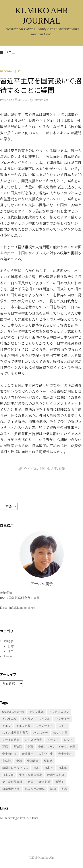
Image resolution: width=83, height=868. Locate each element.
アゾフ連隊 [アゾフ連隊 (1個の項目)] (36, 712)
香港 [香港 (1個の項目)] (64, 789)
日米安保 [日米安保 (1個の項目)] (8, 775)
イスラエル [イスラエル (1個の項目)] (9, 719)
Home (8, 656)
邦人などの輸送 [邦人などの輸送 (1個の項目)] (35, 789)
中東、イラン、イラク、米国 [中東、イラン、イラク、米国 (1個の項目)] (57, 747)
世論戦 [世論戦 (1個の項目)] (18, 747)
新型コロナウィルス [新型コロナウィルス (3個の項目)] (15, 768)
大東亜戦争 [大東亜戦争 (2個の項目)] (65, 754)
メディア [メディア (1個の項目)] (53, 740)
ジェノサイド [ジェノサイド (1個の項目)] (44, 726)
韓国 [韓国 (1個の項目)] (53, 789)
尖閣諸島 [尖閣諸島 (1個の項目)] (33, 761)
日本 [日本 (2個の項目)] (36, 768)
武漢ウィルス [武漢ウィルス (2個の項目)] (56, 775)
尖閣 (42, 469)
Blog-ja (6, 71)
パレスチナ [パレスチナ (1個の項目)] (41, 733)
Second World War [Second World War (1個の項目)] (13, 712)
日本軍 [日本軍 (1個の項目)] (63, 768)
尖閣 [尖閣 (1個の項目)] (19, 761)
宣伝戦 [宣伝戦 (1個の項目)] (7, 761)
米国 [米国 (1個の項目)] (31, 782)
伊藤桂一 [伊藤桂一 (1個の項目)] (28, 754)
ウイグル (31, 469)
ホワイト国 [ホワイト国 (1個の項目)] (60, 733)
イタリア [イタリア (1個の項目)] (28, 719)
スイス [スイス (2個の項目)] (63, 726)
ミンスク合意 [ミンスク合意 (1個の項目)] (33, 740)
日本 (18, 71)
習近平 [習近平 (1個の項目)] (60, 782)
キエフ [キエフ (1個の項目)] (7, 726)
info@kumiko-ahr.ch (22, 608)
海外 (11, 651)
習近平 (52, 469)
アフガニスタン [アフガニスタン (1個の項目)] (59, 712)
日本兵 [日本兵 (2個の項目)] (49, 768)
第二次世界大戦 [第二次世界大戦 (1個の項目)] (12, 782)
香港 (62, 469)
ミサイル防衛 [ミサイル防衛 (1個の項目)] (11, 740)
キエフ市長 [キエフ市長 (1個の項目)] (23, 726)
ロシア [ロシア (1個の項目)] (68, 740)
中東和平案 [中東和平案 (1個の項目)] (9, 754)
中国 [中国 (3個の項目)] (30, 747)
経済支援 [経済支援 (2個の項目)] (44, 782)
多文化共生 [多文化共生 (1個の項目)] (46, 754)
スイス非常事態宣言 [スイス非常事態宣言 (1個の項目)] (15, 733)
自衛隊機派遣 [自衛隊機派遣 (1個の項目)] (11, 789)
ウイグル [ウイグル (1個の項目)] (44, 719)
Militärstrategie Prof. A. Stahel (19, 818)
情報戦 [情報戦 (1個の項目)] (48, 761)
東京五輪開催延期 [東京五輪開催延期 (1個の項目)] (31, 775)
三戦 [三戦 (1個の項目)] (5, 747)
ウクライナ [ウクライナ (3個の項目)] (63, 719)
